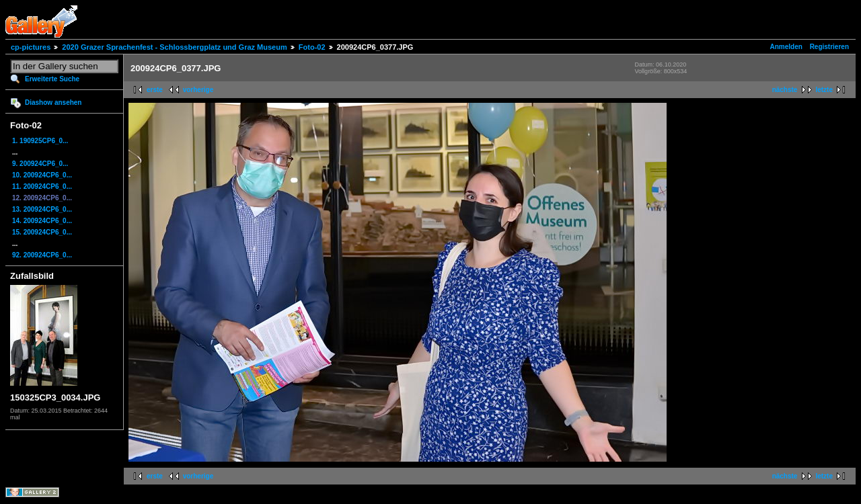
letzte (824, 90)
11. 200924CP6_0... (42, 186)
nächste (785, 90)
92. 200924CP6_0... (42, 255)
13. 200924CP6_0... (42, 209)
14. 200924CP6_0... (42, 221)
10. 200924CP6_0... (42, 175)
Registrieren (829, 47)
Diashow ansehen (53, 102)
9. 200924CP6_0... (40, 164)
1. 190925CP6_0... (40, 141)
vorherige (198, 90)
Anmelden (786, 47)
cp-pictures (31, 47)
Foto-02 (312, 47)
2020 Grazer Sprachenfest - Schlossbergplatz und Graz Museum (174, 47)
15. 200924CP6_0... (42, 232)
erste (155, 90)
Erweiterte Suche (52, 79)
